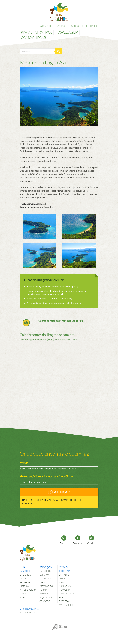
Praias (26, 32)
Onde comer (89, 26)
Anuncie (44, 594)
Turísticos (45, 571)
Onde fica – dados (26, 577)
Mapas (23, 597)
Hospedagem (67, 32)
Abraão (63, 582)
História (24, 586)
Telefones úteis (45, 580)
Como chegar (33, 38)
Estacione (45, 575)
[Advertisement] (59, 378)
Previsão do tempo (46, 588)
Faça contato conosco (47, 599)
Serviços (73, 26)
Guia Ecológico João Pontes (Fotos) (37, 339)
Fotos (23, 594)
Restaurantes (27, 612)
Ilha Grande (44, 26)
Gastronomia (28, 609)
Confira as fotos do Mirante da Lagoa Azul (61, 321)
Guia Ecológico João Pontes (34, 482)
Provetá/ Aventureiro (66, 603)
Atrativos (43, 32)
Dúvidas (60, 26)
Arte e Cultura (28, 590)
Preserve (25, 582)
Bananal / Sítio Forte (67, 595)
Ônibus (63, 578)
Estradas (64, 575)
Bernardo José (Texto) (67, 339)
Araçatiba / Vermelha (65, 588)
